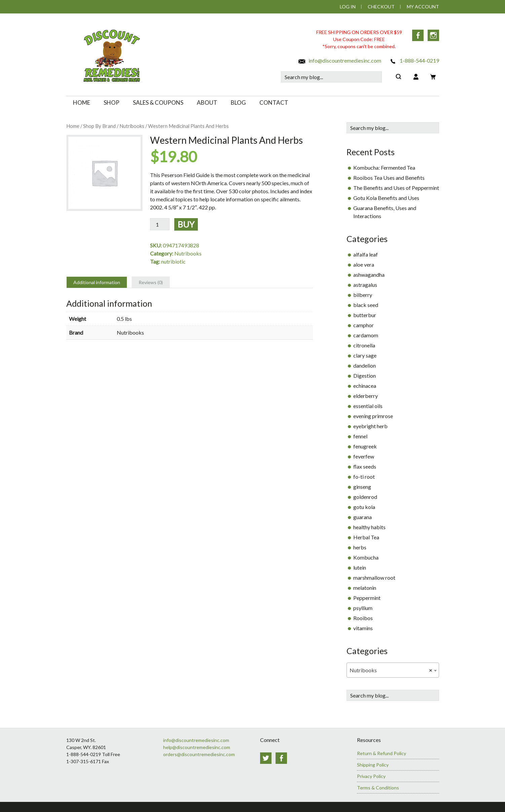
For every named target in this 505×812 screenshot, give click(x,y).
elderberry (366, 396)
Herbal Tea (366, 537)
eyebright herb (370, 426)
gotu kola (364, 507)
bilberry (363, 295)
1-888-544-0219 (414, 60)
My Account (423, 7)
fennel (360, 436)
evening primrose (373, 416)
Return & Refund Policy (382, 753)
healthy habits (369, 527)
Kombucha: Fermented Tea (384, 167)
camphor (364, 325)
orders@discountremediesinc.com (199, 754)
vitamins (363, 628)
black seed (366, 305)
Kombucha (366, 557)
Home (73, 126)
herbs (360, 547)
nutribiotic (173, 261)
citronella (364, 345)
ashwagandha (369, 275)
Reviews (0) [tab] (151, 282)
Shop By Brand (99, 126)
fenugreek (365, 446)
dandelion (365, 365)
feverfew (364, 456)
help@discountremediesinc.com (197, 747)
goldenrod (365, 497)
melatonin (365, 588)
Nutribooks (132, 126)
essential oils (368, 406)
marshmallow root (374, 578)
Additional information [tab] (97, 282)
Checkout (381, 7)
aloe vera (364, 264)
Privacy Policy (371, 776)
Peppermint (367, 598)
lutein (360, 567)
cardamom (366, 335)
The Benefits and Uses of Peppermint (396, 188)
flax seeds (365, 466)
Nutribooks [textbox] (391, 670)
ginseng (362, 487)
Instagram (433, 35)
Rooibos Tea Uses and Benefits (389, 178)
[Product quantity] (160, 224)
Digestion (365, 376)
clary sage (365, 355)
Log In (348, 7)
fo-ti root (364, 477)
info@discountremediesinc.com (339, 60)
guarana (363, 517)
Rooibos (363, 618)
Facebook (418, 35)
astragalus (365, 285)
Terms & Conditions (378, 788)
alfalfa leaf (366, 254)
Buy (186, 224)
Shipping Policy (373, 765)
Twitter (266, 758)
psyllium (363, 608)
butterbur (365, 315)
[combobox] (393, 670)
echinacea (365, 386)
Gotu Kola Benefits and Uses (386, 198)
